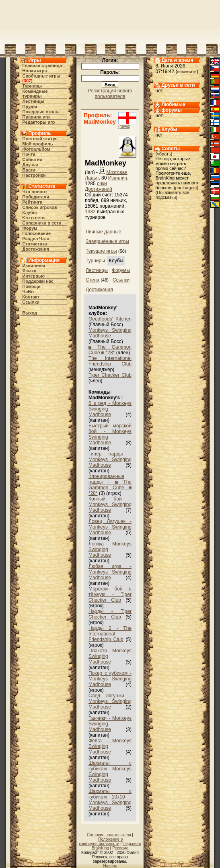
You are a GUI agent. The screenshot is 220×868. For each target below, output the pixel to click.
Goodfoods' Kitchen (110, 319)
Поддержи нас (38, 281)
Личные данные (103, 232)
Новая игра (35, 71)
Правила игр (36, 117)
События (32, 159)
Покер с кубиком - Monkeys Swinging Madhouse (110, 679)
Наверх (110, 866)
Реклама (120, 848)
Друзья (30, 165)
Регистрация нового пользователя (110, 94)
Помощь (32, 286)
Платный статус (40, 139)
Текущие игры (101, 251)
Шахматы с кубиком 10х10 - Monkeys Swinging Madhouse (110, 800)
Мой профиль (38, 144)
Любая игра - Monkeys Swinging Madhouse (110, 572)
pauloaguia (186, 188)
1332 (90, 212)
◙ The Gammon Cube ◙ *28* (110, 350)
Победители (36, 197)
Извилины (34, 266)
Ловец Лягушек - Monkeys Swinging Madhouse (110, 527)
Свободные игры (41, 76)
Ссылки (31, 302)
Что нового (35, 192)
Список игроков (40, 207)
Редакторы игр (39, 122)
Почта (29, 154)
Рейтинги (33, 202)
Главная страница (42, 65)
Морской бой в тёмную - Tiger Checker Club (110, 594)
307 (27, 81)
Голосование (37, 233)
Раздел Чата (36, 239)
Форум (30, 228)
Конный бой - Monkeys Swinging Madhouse (110, 504)
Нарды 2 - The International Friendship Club (110, 634)
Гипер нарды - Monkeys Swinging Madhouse (110, 460)
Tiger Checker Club (110, 375)
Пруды (30, 106)
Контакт (31, 297)
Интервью (34, 276)
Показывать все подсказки (173, 195)
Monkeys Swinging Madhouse (110, 333)
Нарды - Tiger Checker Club (110, 614)
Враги (29, 170)
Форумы (121, 270)
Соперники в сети (42, 223)
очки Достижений (99, 186)
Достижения (36, 249)
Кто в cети (34, 218)
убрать (164, 154)
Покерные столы (41, 112)
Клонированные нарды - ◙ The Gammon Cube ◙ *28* (110, 485)
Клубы (30, 212)
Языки (30, 271)
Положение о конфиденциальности (101, 841)
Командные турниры (35, 94)
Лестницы (34, 101)
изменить (187, 71)
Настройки (34, 175)
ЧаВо (28, 292)
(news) (124, 126)
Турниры (32, 86)
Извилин (118, 178)
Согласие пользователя (109, 835)
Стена (93, 280)
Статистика (35, 244)
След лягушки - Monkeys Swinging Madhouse (110, 701)
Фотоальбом (36, 149)
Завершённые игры (107, 241)
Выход (30, 313)
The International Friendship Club (110, 361)
